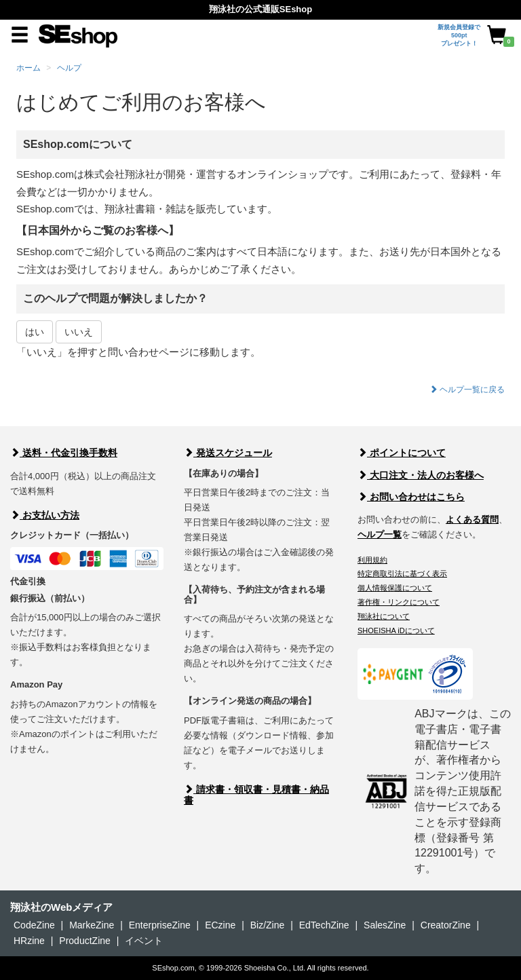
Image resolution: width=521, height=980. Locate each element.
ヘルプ (69, 68)
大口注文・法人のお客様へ (421, 475)
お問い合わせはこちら (411, 497)
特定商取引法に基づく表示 (402, 573)
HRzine (29, 941)
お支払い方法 (45, 515)
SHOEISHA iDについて (396, 630)
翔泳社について (384, 616)
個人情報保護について (395, 588)
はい (35, 332)
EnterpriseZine (160, 925)
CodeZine (34, 925)
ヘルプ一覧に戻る (467, 390)
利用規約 (372, 560)
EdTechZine (324, 925)
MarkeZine (92, 925)
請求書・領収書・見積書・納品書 (256, 794)
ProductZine (84, 941)
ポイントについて (402, 453)
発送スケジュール (228, 453)
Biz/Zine (268, 925)
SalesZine (385, 925)
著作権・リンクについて (399, 602)
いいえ (79, 332)
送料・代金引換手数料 (64, 453)
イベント (144, 941)
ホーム (28, 68)
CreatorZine (446, 925)
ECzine (220, 925)
